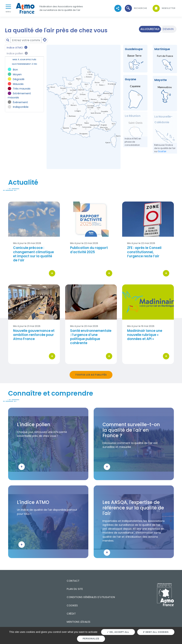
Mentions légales (79, 622)
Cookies (72, 605)
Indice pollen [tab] (17, 53)
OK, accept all (118, 632)
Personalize (91, 639)
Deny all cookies (156, 632)
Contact (73, 581)
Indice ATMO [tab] (17, 47)
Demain (168, 29)
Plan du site (75, 589)
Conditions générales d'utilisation (91, 597)
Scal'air (162, 151)
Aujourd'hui (150, 29)
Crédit (71, 614)
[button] (136, 8)
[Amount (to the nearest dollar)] (26, 40)
